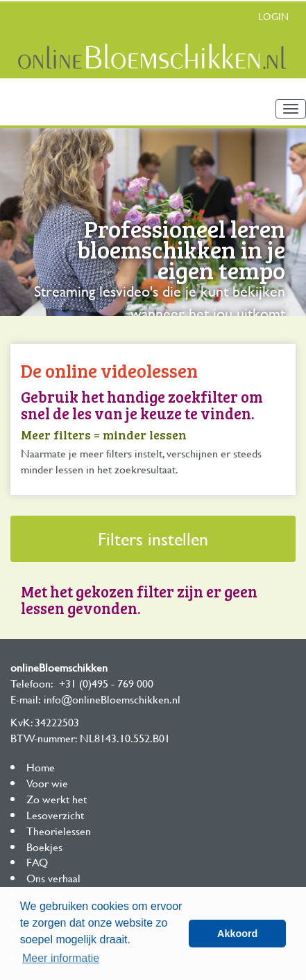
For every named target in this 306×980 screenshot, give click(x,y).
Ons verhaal (53, 878)
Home (41, 767)
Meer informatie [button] (61, 958)
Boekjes (44, 847)
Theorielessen (59, 831)
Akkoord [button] (237, 934)
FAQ (37, 862)
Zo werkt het (57, 799)
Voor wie (47, 783)
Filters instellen (153, 539)
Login (273, 16)
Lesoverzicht (55, 815)
